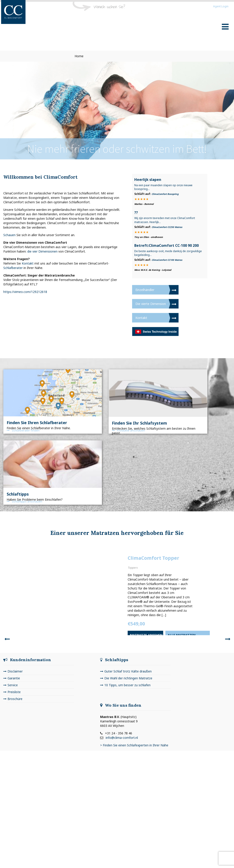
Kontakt (28, 263)
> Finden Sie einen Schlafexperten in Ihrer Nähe (134, 745)
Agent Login (221, 6)
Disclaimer (15, 671)
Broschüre (15, 699)
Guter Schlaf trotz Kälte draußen (128, 671)
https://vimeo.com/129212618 (25, 292)
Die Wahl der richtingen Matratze (128, 678)
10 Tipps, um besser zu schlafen (127, 685)
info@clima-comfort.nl (122, 738)
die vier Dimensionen (42, 251)
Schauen (9, 235)
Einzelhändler (145, 290)
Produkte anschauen (128, 430)
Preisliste (14, 692)
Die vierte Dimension (151, 304)
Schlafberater (13, 268)
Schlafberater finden (23, 430)
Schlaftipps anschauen (24, 501)
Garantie (14, 678)
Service (13, 685)
